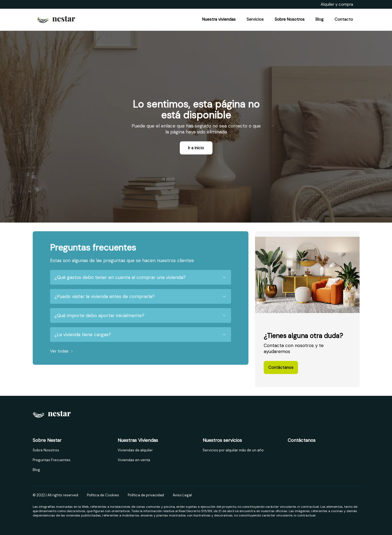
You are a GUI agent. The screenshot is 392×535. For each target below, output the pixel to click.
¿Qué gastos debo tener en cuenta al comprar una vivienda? (141, 277)
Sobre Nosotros (46, 450)
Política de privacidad (146, 495)
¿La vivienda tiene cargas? (141, 335)
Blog (36, 470)
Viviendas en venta (134, 460)
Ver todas (62, 351)
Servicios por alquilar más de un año (233, 450)
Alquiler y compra (337, 4)
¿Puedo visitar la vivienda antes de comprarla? (141, 296)
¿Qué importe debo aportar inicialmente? (141, 315)
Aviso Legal (182, 495)
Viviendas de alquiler (135, 450)
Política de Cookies (103, 495)
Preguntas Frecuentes (52, 460)
